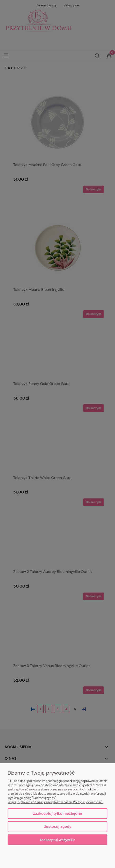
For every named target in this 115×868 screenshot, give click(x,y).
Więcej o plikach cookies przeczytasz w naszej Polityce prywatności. (55, 802)
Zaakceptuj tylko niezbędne (57, 813)
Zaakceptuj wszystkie (57, 840)
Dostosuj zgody (57, 827)
